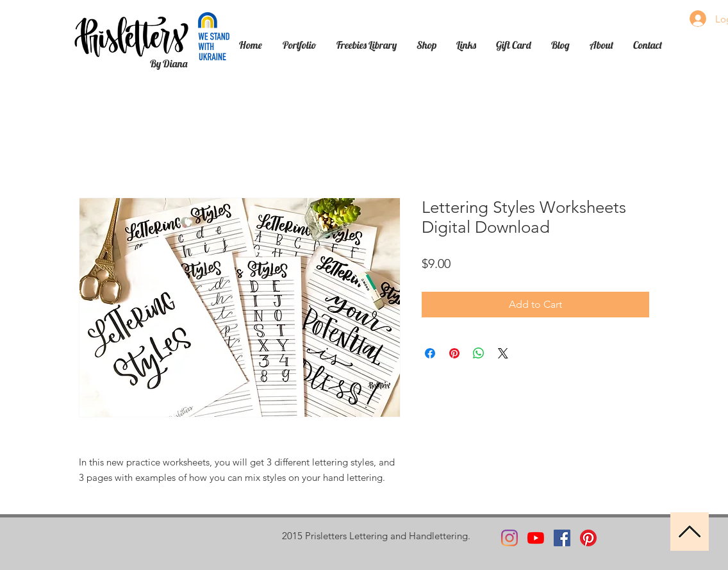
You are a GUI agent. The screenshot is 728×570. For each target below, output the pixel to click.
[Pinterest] (588, 538)
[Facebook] (562, 538)
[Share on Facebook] (430, 353)
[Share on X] (503, 353)
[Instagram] (509, 538)
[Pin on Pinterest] (454, 353)
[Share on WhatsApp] (479, 353)
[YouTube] (536, 538)
